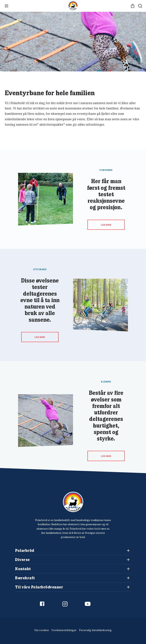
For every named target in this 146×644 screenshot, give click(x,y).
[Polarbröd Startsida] (73, 502)
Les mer (106, 225)
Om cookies (42, 630)
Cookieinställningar (64, 630)
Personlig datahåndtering (95, 630)
